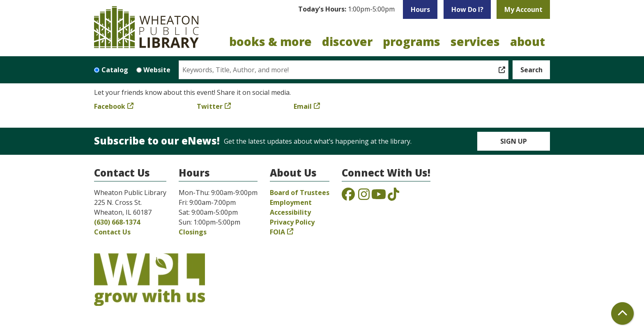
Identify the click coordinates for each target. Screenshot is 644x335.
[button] (346, 9)
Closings (193, 232)
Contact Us (112, 232)
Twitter (210, 106)
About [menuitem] (528, 41)
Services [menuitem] (475, 41)
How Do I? (467, 9)
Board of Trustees (300, 193)
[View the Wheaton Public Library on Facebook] (348, 197)
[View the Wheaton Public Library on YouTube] (379, 197)
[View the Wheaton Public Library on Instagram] (364, 197)
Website (157, 70)
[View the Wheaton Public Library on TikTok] (393, 197)
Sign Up (514, 141)
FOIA (277, 232)
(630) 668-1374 (117, 222)
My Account (523, 9)
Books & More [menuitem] (270, 41)
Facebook (110, 106)
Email (303, 106)
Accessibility (290, 212)
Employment (291, 202)
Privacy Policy (292, 222)
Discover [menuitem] (347, 41)
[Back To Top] (622, 313)
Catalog (115, 70)
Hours (420, 9)
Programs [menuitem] (412, 41)
